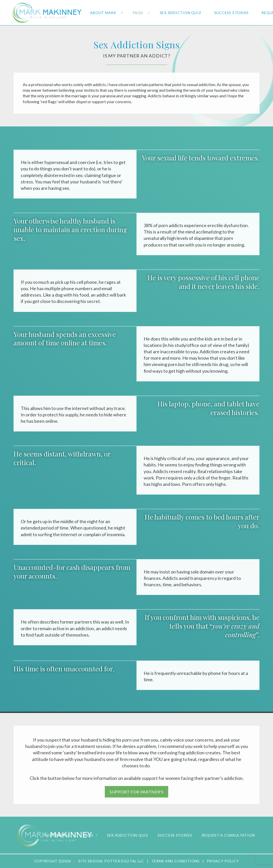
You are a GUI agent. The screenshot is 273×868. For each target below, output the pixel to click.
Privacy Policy (223, 861)
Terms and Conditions (175, 861)
